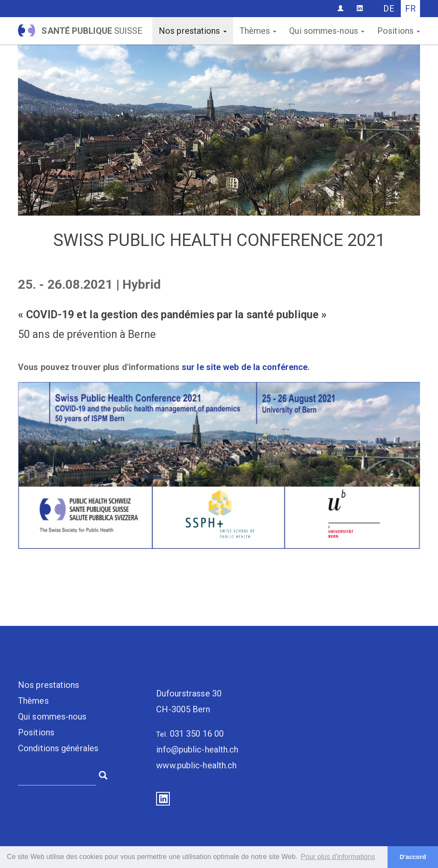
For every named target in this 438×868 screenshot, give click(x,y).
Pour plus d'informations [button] (338, 857)
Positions (399, 31)
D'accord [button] (413, 857)
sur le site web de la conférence (245, 367)
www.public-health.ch (196, 765)
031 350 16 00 (197, 734)
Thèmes (258, 31)
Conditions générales (58, 748)
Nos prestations (193, 31)
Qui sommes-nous (327, 31)
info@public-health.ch (197, 750)
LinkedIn (163, 799)
